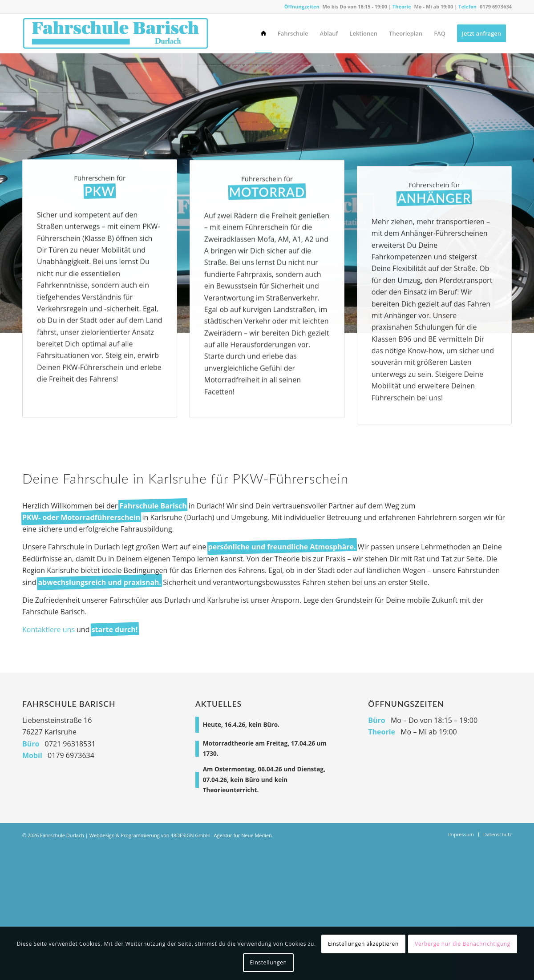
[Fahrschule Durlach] (115, 33)
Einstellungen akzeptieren (363, 944)
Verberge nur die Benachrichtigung (463, 944)
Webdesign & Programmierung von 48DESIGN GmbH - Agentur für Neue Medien (181, 835)
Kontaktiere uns (49, 629)
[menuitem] (263, 33)
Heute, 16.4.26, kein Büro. (241, 724)
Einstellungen (269, 962)
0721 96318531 (70, 744)
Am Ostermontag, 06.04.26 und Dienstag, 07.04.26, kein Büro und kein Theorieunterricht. (264, 779)
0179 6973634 (496, 6)
